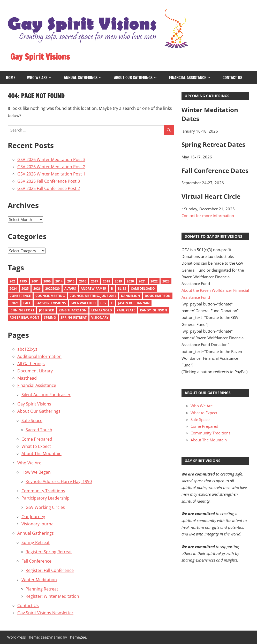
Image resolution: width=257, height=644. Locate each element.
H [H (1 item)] (112, 303)
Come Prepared (37, 439)
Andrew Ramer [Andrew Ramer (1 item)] (93, 289)
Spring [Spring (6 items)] (50, 317)
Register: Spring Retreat (49, 552)
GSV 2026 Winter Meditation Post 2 (51, 167)
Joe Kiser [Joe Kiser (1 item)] (47, 310)
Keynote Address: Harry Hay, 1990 (59, 481)
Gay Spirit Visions (40, 57)
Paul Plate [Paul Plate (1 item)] (126, 310)
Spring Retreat (36, 542)
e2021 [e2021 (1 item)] (14, 303)
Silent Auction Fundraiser (46, 395)
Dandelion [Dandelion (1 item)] (131, 296)
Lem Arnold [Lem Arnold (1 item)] (102, 310)
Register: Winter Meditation (52, 596)
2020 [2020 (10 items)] (130, 281)
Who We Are (37, 78)
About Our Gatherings (133, 78)
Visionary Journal (38, 524)
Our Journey (33, 517)
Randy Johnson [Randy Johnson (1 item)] (153, 310)
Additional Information (39, 356)
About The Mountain (41, 454)
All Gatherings (31, 364)
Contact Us (232, 78)
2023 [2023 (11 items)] (166, 281)
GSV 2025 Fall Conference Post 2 (49, 188)
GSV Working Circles (45, 507)
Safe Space (32, 420)
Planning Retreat (42, 589)
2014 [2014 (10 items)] (59, 281)
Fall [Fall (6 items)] (27, 303)
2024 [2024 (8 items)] (13, 289)
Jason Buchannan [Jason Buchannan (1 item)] (134, 303)
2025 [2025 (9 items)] (25, 289)
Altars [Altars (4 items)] (70, 289)
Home (11, 78)
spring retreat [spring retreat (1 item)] (74, 317)
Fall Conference (36, 561)
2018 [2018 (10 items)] (107, 281)
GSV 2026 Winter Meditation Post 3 (51, 159)
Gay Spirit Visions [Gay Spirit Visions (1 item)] (51, 303)
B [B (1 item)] (112, 289)
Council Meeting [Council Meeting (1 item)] (50, 296)
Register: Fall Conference (50, 570)
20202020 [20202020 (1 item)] (52, 289)
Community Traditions (43, 491)
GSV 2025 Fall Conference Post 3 (49, 181)
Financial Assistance (188, 78)
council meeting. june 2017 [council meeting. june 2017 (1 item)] (93, 296)
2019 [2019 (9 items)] (118, 281)
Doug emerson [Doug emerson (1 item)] (158, 296)
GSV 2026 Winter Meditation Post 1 (51, 174)
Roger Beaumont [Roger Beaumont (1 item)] (24, 317)
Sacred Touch (39, 430)
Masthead (27, 378)
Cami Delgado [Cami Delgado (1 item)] (143, 289)
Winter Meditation (39, 580)
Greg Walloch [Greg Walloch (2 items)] (83, 303)
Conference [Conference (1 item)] (20, 296)
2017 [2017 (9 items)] (95, 281)
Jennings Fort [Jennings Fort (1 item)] (22, 310)
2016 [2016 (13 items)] (83, 281)
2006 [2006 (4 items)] (47, 281)
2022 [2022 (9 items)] (154, 281)
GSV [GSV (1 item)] (103, 303)
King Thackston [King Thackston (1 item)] (73, 310)
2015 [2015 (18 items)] (71, 281)
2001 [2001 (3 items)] (35, 281)
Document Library (35, 371)
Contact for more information (208, 216)
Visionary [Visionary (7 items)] (100, 317)
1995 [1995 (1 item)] (23, 281)
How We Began (36, 472)
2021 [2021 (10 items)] (142, 281)
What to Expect (36, 446)
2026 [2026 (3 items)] (37, 289)
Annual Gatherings (81, 78)
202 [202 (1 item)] (12, 281)
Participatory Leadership (46, 498)
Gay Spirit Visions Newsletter (45, 613)
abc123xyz (27, 349)
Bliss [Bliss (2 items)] (122, 289)
